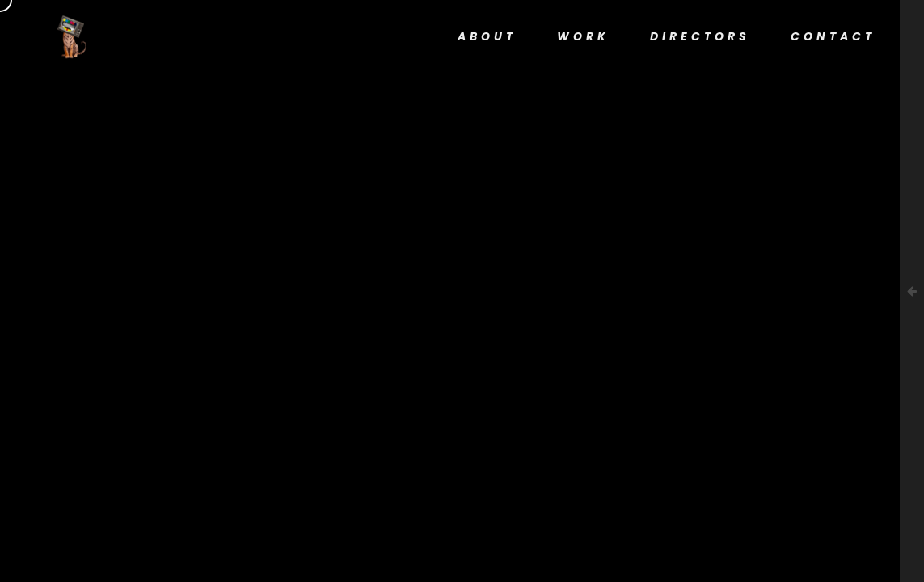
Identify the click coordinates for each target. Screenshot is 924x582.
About (487, 36)
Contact (833, 36)
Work (583, 36)
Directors (700, 36)
